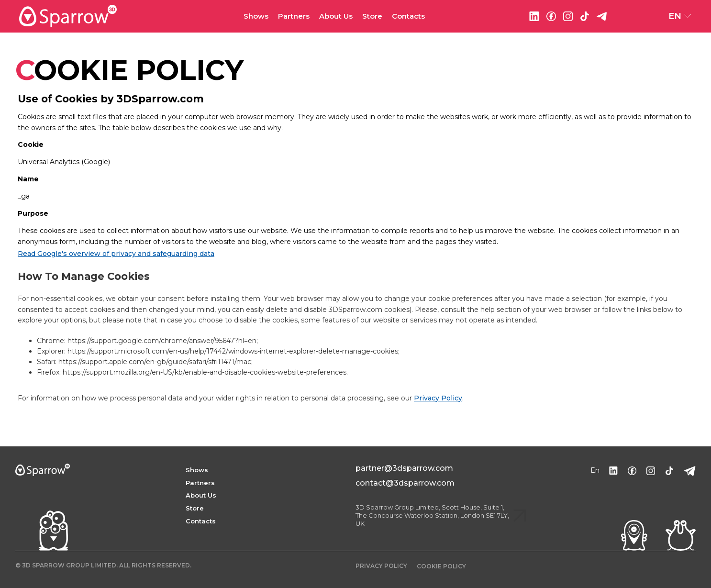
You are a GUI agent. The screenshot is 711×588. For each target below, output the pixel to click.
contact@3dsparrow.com (405, 483)
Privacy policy (381, 566)
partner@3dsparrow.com (404, 468)
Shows (256, 16)
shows (197, 470)
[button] (256, 17)
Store (372, 16)
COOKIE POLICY (441, 566)
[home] (131, 16)
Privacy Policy (438, 398)
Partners (200, 483)
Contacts (408, 16)
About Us (336, 16)
